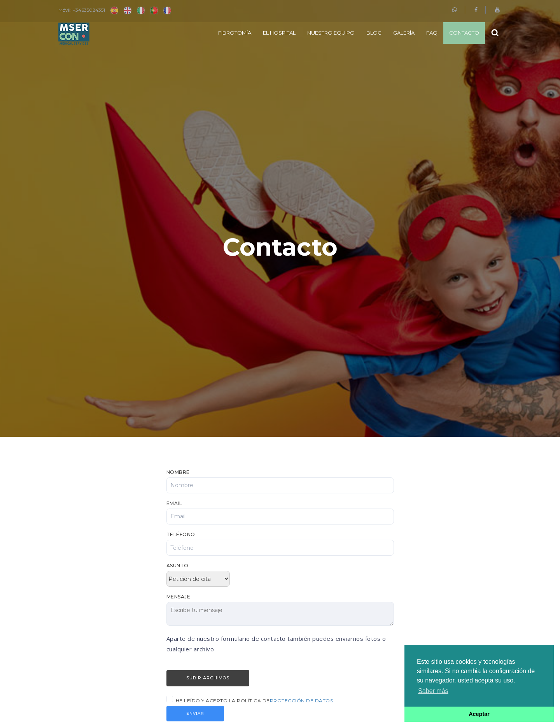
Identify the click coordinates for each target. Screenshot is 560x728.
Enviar (195, 713)
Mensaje (178, 597)
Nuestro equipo (331, 33)
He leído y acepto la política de (255, 701)
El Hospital (279, 33)
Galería (404, 33)
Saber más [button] (433, 691)
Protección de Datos (302, 701)
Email (174, 503)
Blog (374, 33)
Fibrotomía (235, 33)
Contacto (464, 33)
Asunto (178, 566)
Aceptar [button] (479, 714)
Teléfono (181, 534)
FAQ (432, 33)
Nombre (178, 472)
